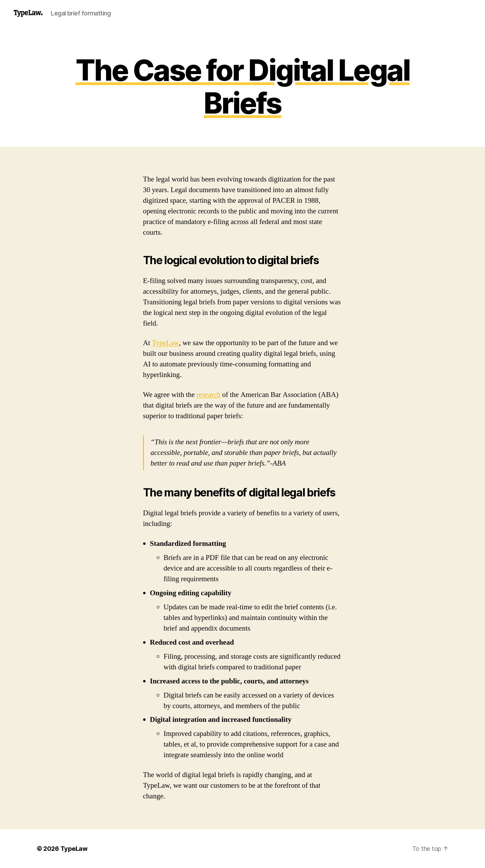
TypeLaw (165, 343)
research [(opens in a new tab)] (208, 395)
